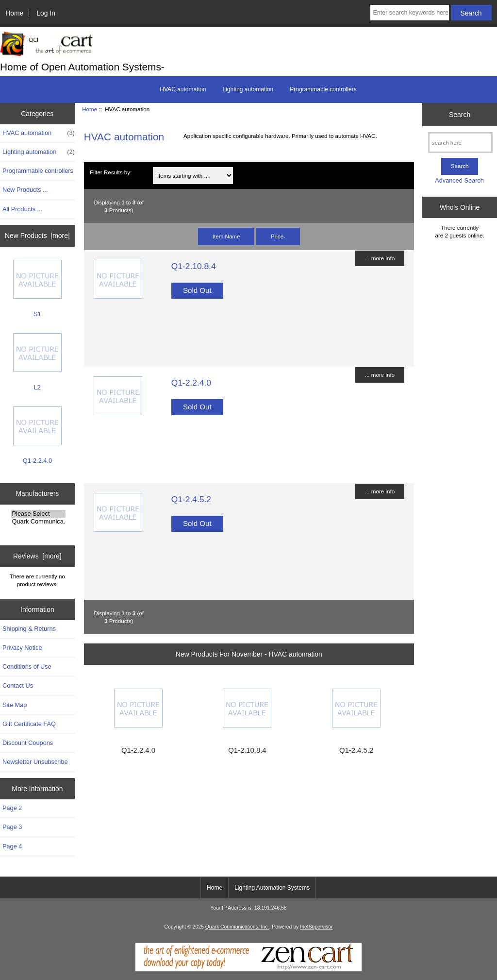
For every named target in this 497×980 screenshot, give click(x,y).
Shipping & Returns (29, 629)
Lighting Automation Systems (272, 888)
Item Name (226, 236)
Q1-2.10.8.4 (194, 266)
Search (460, 115)
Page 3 (12, 827)
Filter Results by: (111, 172)
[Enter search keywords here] (409, 13)
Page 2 (12, 808)
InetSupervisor (316, 927)
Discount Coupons (28, 743)
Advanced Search (459, 180)
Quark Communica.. (39, 522)
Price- (278, 236)
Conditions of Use (27, 667)
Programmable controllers (323, 89)
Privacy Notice (22, 648)
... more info (380, 258)
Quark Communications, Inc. (237, 927)
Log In (46, 13)
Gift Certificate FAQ (29, 724)
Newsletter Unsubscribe (35, 762)
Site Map (15, 705)
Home (14, 13)
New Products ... (25, 190)
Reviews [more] (37, 556)
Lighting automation (248, 89)
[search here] (460, 143)
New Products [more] (37, 236)
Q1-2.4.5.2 (191, 499)
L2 (37, 362)
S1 (37, 289)
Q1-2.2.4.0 (37, 435)
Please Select (39, 514)
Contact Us (18, 685)
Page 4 (12, 846)
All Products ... (22, 209)
